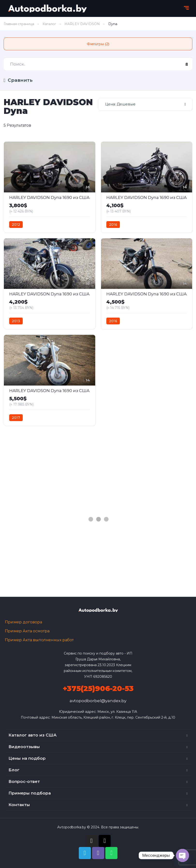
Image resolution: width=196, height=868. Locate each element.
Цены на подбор (27, 758)
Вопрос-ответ (24, 781)
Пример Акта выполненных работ (39, 640)
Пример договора (23, 622)
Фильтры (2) (98, 44)
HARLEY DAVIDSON (82, 24)
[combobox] (145, 104)
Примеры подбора (30, 793)
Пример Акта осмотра (27, 631)
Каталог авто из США (33, 735)
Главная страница (19, 24)
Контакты (19, 805)
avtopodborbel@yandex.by (98, 701)
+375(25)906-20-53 (98, 689)
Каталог (49, 24)
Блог (14, 770)
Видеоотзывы (24, 747)
